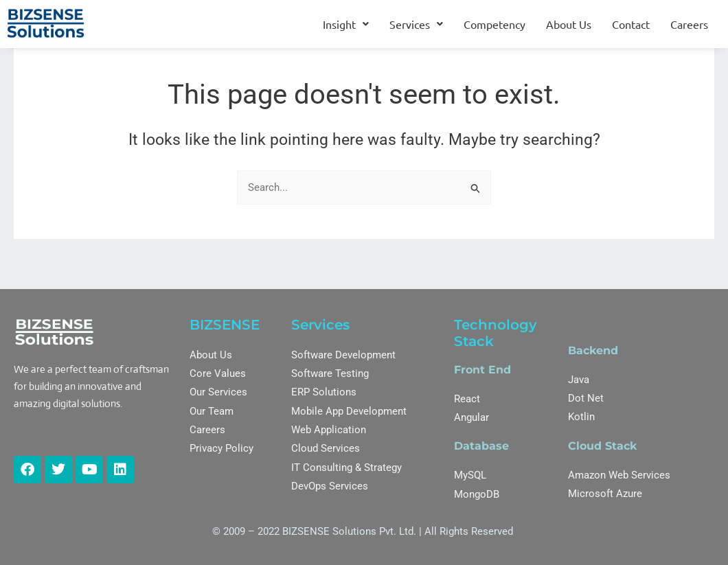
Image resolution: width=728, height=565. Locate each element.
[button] (346, 24)
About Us (569, 24)
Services (416, 24)
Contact (631, 24)
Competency (494, 24)
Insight (346, 24)
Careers (689, 24)
